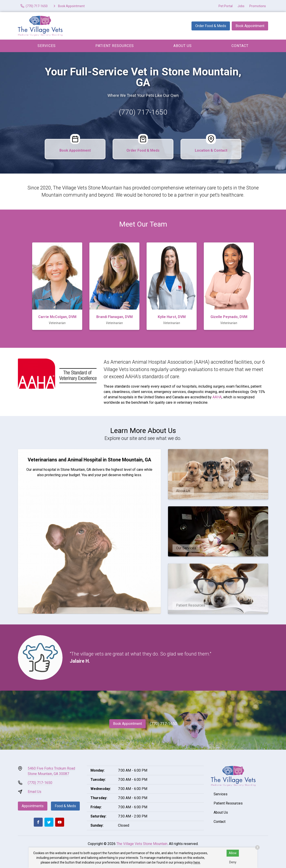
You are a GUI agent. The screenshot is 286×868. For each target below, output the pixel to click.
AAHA (217, 397)
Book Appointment (250, 26)
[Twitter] (49, 822)
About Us (183, 46)
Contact (240, 46)
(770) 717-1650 (143, 112)
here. (197, 862)
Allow (233, 853)
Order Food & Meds (211, 26)
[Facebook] (38, 822)
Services (47, 46)
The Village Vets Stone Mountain (142, 844)
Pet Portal (226, 6)
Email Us (35, 792)
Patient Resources (115, 46)
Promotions (258, 6)
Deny (233, 862)
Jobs (241, 6)
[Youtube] (60, 822)
